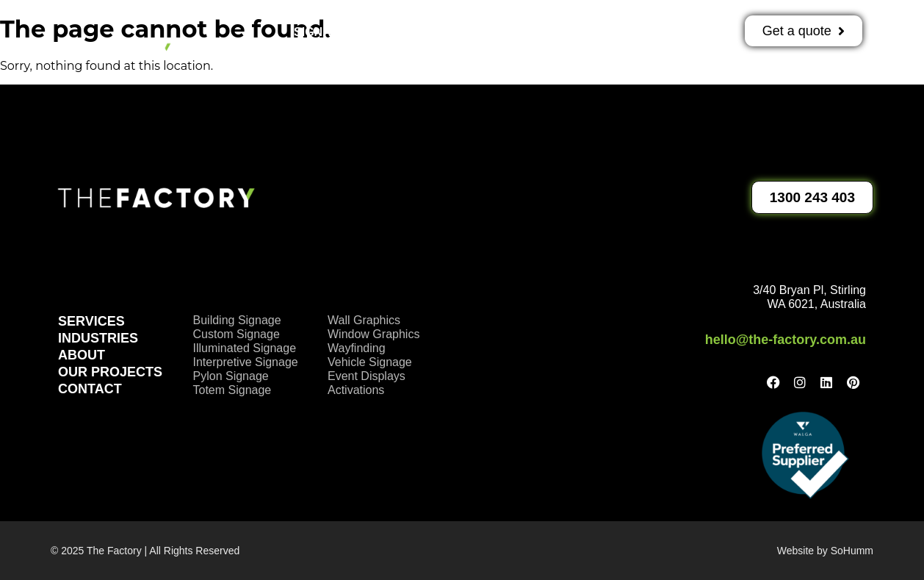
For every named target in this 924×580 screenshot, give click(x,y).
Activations (438, 32)
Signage (328, 32)
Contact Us (472, 66)
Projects (546, 32)
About (628, 32)
